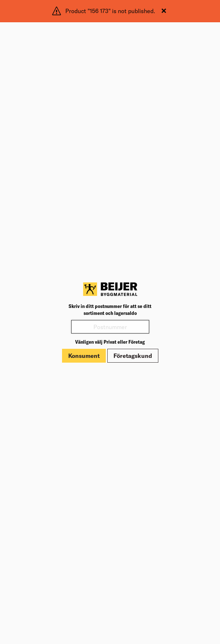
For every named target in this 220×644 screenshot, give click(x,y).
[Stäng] (164, 11)
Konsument (84, 356)
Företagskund (133, 356)
